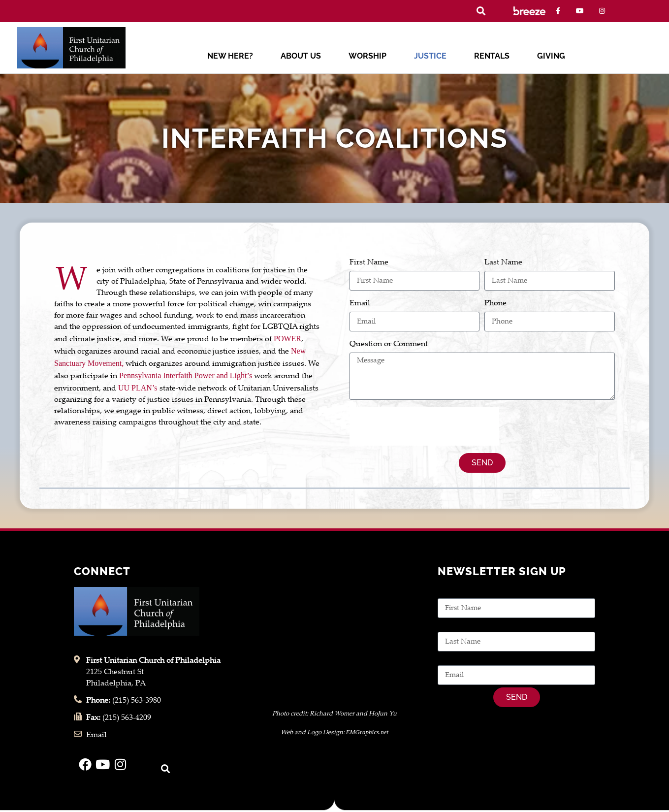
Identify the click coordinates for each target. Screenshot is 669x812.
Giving (551, 56)
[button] (481, 11)
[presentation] (424, 426)
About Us (301, 56)
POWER (287, 339)
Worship (367, 56)
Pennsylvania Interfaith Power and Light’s (186, 375)
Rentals (492, 56)
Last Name (503, 263)
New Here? (230, 56)
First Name (369, 263)
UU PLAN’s (138, 388)
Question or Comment (389, 344)
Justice (430, 56)
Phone (495, 304)
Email (360, 304)
